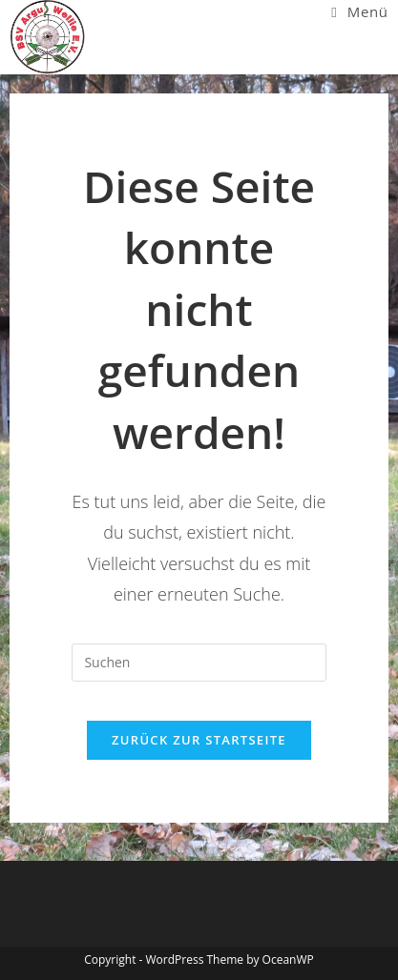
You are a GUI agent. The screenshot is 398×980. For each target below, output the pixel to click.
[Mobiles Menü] (359, 11)
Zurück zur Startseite (199, 740)
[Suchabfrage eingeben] (199, 663)
